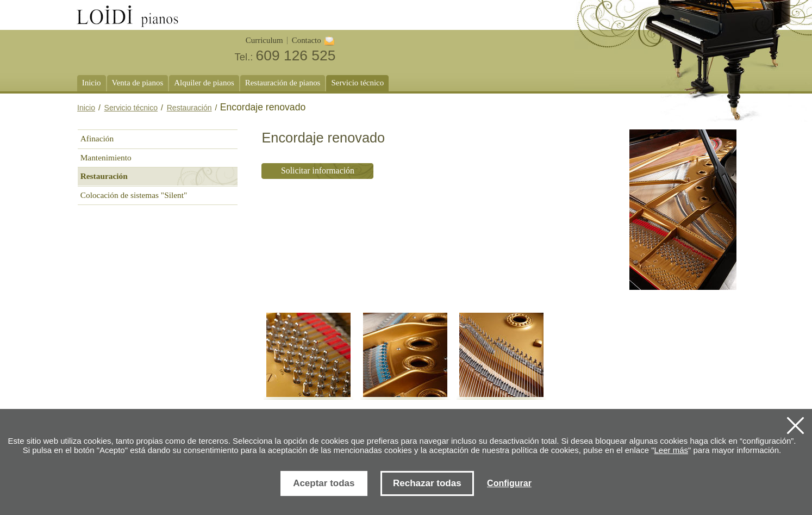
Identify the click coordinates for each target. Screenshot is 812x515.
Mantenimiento (106, 157)
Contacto (307, 40)
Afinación (97, 138)
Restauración (189, 108)
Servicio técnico (131, 108)
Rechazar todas (427, 483)
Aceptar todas (324, 483)
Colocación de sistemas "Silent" (134, 195)
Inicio (86, 108)
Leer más (671, 450)
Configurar (509, 483)
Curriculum (264, 40)
